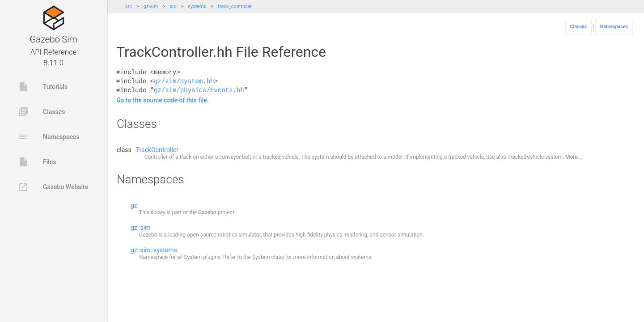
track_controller (235, 6)
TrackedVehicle (526, 157)
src (129, 6)
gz (134, 205)
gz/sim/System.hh (184, 81)
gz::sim (141, 228)
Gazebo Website (53, 187)
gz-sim (151, 6)
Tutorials (43, 87)
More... (574, 157)
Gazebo (207, 212)
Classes (41, 112)
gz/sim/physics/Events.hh (199, 90)
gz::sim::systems (154, 250)
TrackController (157, 150)
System (193, 257)
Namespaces (49, 137)
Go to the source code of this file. (163, 100)
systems (197, 6)
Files (37, 162)
